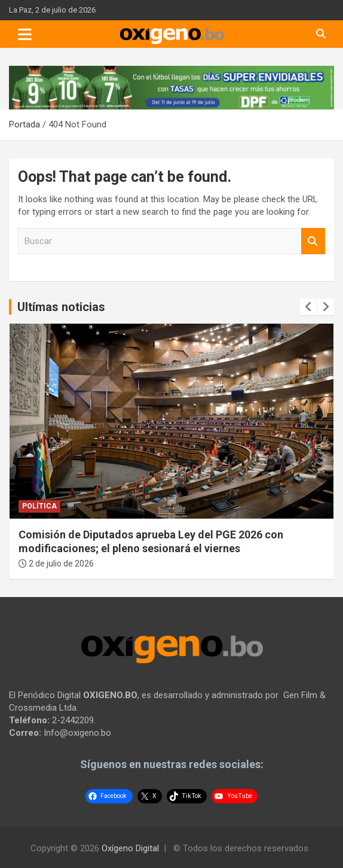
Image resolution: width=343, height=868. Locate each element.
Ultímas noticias (61, 307)
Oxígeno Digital (130, 848)
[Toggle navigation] (25, 34)
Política (39, 506)
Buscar (313, 241)
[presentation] (308, 307)
